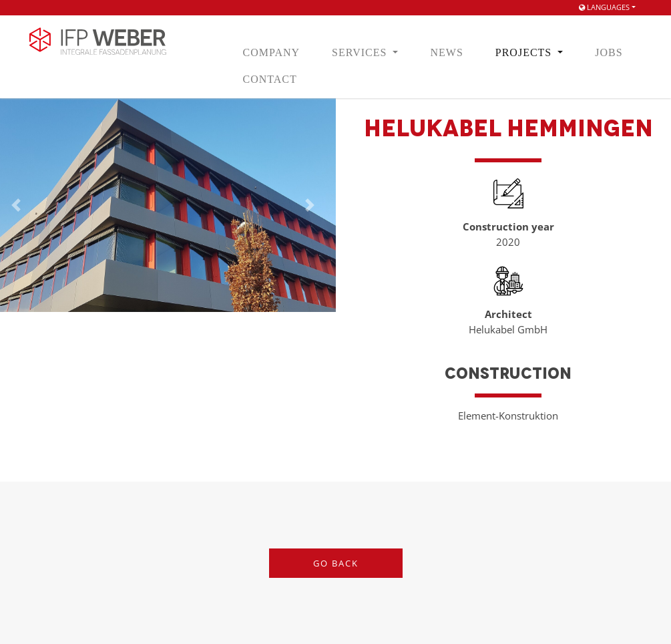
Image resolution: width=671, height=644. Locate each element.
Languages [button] (604, 7)
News (446, 52)
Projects (525, 52)
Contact (270, 79)
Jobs (609, 52)
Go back (336, 563)
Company (272, 52)
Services (361, 52)
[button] (310, 205)
